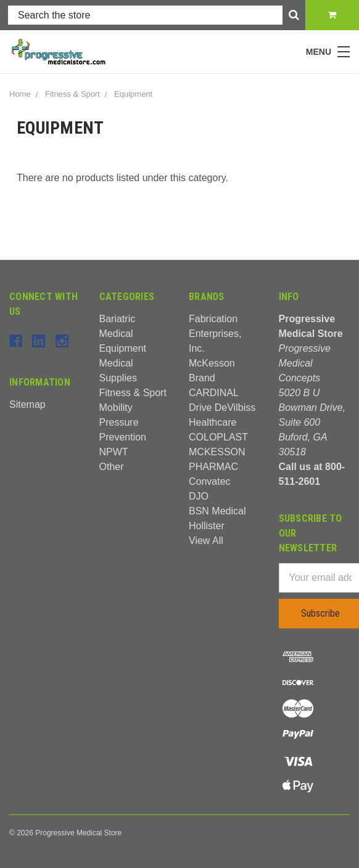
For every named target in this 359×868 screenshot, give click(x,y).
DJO (199, 496)
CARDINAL (214, 393)
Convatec (210, 481)
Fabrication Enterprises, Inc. (215, 334)
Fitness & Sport (133, 393)
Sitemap (27, 404)
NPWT (114, 452)
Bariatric (118, 319)
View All (206, 541)
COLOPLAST (218, 437)
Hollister (207, 526)
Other (112, 467)
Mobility (116, 408)
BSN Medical (217, 511)
